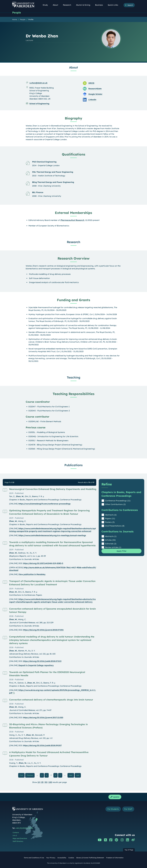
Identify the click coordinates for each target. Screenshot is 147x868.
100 (50, 782)
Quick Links (114, 5)
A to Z (15, 835)
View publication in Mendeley (32, 574)
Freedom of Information (115, 858)
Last (79, 775)
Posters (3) (110, 522)
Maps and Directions (20, 838)
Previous (31, 775)
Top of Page (129, 850)
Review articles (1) (113, 547)
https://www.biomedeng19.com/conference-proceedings (45, 504)
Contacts (16, 833)
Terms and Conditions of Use (34, 858)
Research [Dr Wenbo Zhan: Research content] (74, 242)
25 (42, 782)
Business (100, 5)
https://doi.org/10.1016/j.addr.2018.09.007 (42, 745)
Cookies (71, 858)
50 (46, 782)
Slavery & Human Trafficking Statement (90, 858)
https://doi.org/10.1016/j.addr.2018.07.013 (42, 661)
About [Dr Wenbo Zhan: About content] (73, 67)
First (22, 775)
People (17, 12)
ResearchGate (95, 89)
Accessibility (62, 858)
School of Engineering (39, 104)
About (57, 5)
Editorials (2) (111, 544)
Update (115, 797)
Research (68, 5)
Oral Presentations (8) (115, 526)
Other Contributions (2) (115, 504)
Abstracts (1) (111, 536)
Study (46, 5)
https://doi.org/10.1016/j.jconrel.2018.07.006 (43, 630)
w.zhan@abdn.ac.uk (38, 83)
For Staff (128, 809)
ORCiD (91, 83)
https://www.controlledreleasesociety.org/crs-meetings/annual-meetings (52, 535)
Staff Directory (18, 841)
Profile (31, 19)
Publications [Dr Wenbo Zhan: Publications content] (73, 465)
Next (72, 775)
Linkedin (92, 100)
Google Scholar (95, 94)
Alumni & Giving (84, 5)
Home (15, 19)
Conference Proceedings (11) (118, 501)
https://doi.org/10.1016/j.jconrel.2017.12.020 (43, 718)
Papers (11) (110, 518)
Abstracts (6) (111, 515)
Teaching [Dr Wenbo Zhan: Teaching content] (74, 377)
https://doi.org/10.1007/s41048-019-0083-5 (43, 563)
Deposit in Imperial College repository (36, 665)
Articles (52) (110, 540)
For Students (113, 809)
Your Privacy (51, 858)
